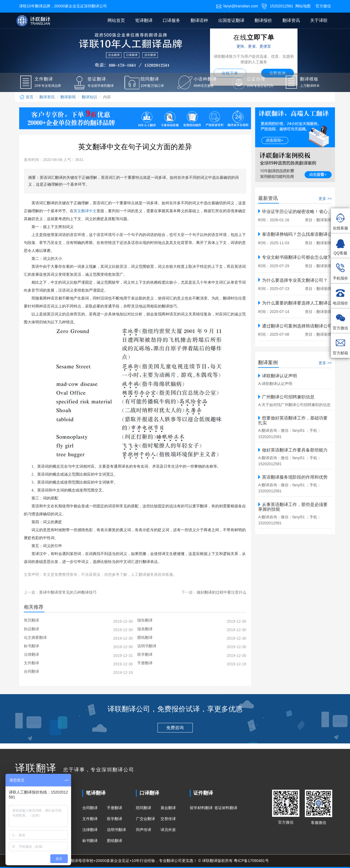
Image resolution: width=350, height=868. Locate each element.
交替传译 (168, 819)
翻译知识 (89, 97)
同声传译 (144, 830)
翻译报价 (263, 20)
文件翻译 (90, 819)
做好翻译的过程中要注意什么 (221, 592)
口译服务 (171, 20)
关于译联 (319, 20)
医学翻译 (115, 819)
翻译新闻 (68, 97)
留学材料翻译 (201, 808)
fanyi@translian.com (237, 6)
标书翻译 (90, 841)
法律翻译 (90, 830)
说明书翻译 (116, 830)
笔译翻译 (144, 20)
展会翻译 (168, 808)
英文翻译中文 (85, 211)
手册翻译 (115, 808)
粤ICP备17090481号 (251, 861)
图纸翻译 (115, 841)
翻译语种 (199, 20)
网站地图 (303, 6)
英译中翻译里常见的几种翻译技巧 (68, 592)
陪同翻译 (144, 808)
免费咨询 (175, 728)
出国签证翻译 (231, 20)
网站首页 (116, 20)
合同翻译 (90, 808)
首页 (26, 97)
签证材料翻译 (226, 808)
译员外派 (168, 830)
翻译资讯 (291, 20)
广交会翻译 (145, 819)
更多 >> (325, 199)
